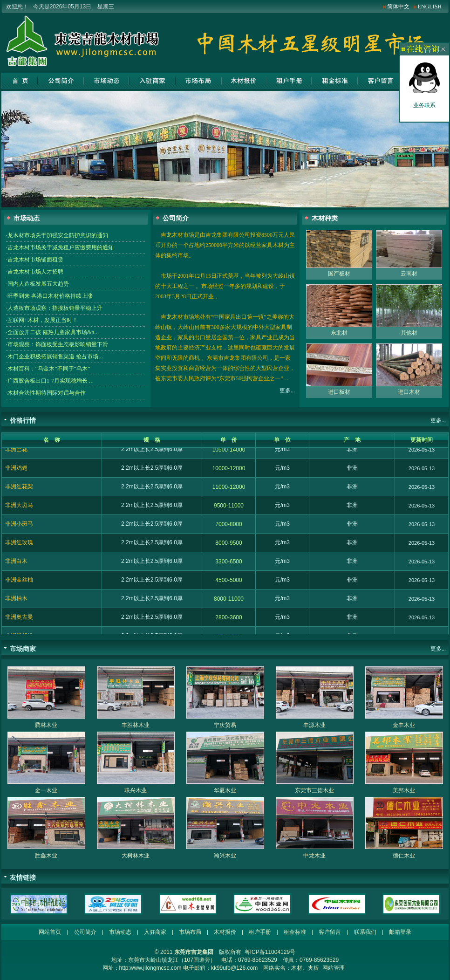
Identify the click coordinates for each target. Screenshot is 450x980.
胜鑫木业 (46, 856)
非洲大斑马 (19, 509)
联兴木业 (136, 790)
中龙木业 (314, 856)
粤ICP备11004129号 (270, 952)
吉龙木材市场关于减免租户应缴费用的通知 (61, 247)
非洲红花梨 (19, 491)
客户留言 (380, 81)
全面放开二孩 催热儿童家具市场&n (53, 332)
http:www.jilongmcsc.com (150, 968)
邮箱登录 (400, 932)
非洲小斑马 (19, 528)
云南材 (409, 278)
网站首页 (19, 81)
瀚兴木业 (225, 856)
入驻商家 (152, 81)
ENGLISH (430, 7)
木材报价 (244, 81)
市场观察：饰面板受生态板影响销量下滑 (58, 344)
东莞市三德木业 (314, 790)
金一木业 (46, 790)
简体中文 (398, 7)
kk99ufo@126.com (234, 968)
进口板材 (339, 396)
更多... (287, 391)
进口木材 (409, 396)
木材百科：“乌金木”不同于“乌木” (49, 369)
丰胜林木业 (136, 725)
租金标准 (335, 81)
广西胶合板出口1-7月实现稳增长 (51, 381)
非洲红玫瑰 (19, 547)
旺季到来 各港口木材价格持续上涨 (50, 296)
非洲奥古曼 (19, 621)
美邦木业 (404, 790)
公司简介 (61, 81)
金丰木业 (404, 725)
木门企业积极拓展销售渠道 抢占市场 (55, 356)
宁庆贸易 (225, 725)
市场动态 (107, 81)
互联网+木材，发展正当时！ (43, 320)
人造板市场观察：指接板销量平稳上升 (55, 308)
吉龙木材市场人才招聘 (35, 272)
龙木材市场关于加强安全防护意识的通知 (58, 235)
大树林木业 (136, 856)
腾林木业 (46, 725)
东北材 (339, 337)
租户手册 (289, 81)
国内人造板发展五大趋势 (38, 284)
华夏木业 (225, 790)
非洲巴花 (16, 453)
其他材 (409, 337)
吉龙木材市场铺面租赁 (35, 260)
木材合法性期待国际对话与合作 (47, 393)
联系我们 (365, 932)
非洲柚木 (16, 603)
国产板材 (339, 278)
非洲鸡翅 (16, 472)
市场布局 (198, 81)
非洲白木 (16, 565)
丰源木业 (314, 725)
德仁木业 (404, 856)
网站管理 (334, 968)
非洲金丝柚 (19, 584)
